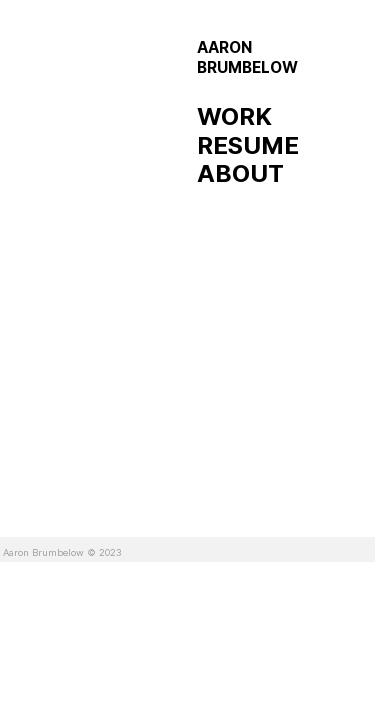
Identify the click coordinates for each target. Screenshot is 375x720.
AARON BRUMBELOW (247, 57)
